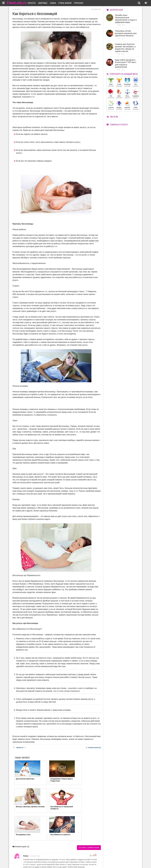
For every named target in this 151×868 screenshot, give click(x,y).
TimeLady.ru (17, 3)
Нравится (19, 747)
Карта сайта (85, 861)
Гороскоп (81, 3)
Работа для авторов (87, 858)
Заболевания (96, 9)
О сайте (66, 858)
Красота (35, 3)
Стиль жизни (68, 3)
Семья (56, 3)
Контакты (67, 861)
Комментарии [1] (93, 747)
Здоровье (46, 3)
